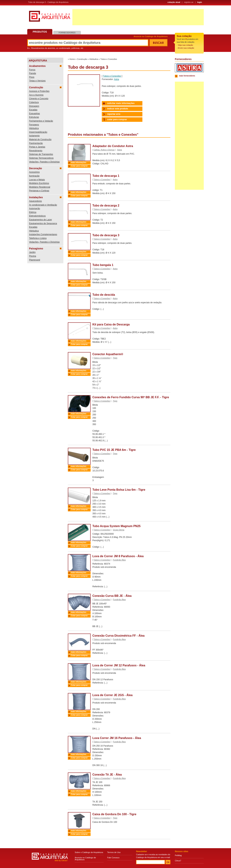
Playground (35, 260)
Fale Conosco (113, 858)
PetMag (178, 855)
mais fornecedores (187, 76)
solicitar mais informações (121, 103)
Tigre (115, 358)
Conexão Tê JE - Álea (107, 775)
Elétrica (33, 212)
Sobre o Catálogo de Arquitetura (89, 852)
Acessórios (34, 172)
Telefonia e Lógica (38, 238)
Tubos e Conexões (109, 59)
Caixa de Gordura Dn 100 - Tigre (114, 814)
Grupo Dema (119, 530)
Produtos (40, 32)
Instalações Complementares (43, 234)
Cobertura (34, 102)
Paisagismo (36, 248)
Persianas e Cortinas (39, 191)
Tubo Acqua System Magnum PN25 (116, 526)
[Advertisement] (138, 17)
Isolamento (34, 136)
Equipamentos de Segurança (43, 223)
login (200, 2)
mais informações (79, 162)
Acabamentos (37, 66)
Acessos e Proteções (39, 91)
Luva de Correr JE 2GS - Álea (112, 695)
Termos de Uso (114, 852)
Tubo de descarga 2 (106, 206)
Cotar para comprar (79, 166)
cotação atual (174, 2)
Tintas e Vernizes (37, 81)
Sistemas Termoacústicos (41, 158)
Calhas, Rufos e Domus (104, 150)
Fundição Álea (119, 560)
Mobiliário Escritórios (39, 183)
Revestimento (36, 151)
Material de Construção (40, 139)
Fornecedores (67, 33)
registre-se (189, 2)
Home (72, 59)
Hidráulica (34, 128)
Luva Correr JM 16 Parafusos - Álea (117, 738)
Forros (32, 70)
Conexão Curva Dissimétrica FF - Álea (118, 636)
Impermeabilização (38, 132)
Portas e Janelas (37, 147)
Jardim (32, 252)
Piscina (33, 256)
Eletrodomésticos (37, 216)
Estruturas (34, 117)
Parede (33, 73)
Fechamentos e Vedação (41, 121)
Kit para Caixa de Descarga (111, 324)
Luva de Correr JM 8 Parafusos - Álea (118, 556)
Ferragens (34, 125)
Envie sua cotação (186, 48)
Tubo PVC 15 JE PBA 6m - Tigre (114, 450)
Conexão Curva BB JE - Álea (112, 596)
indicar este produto (118, 109)
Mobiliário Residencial (40, 187)
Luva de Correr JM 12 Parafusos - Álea (119, 665)
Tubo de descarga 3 (106, 235)
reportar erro (114, 114)
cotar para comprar (117, 119)
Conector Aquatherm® (108, 354)
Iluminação (34, 176)
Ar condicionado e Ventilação (43, 205)
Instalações (36, 197)
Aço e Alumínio (36, 95)
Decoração (36, 168)
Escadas (33, 110)
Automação (35, 208)
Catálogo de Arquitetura (50, 18)
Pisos (32, 77)
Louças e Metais (37, 180)
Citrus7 (178, 861)
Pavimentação (36, 143)
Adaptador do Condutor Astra (113, 146)
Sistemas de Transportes (41, 154)
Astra (116, 79)
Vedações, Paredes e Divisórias (44, 162)
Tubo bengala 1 (103, 265)
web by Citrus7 (61, 861)
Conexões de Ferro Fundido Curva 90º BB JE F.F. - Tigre (131, 397)
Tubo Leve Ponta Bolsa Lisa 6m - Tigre (119, 490)
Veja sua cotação (186, 45)
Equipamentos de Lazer (41, 220)
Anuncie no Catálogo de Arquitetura (151, 36)
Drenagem (34, 106)
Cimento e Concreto (39, 99)
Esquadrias (34, 114)
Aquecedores (35, 201)
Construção (36, 87)
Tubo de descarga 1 (106, 176)
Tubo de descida (104, 295)
